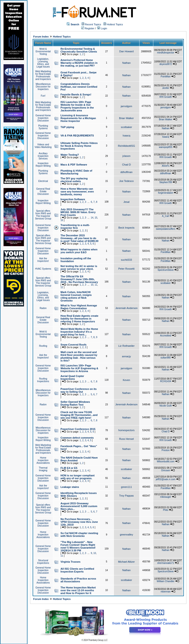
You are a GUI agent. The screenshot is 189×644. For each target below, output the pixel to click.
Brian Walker (126, 118)
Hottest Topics (115, 24)
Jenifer (166, 88)
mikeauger (166, 497)
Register (88, 28)
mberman (166, 592)
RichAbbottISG (126, 146)
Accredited (166, 336)
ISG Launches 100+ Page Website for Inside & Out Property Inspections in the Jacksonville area (77, 106)
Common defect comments (77, 438)
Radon (43, 308)
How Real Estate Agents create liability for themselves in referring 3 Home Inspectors (79, 319)
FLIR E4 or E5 (69, 468)
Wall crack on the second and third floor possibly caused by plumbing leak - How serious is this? (79, 356)
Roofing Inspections (43, 380)
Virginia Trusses (71, 562)
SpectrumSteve (166, 270)
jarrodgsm (126, 106)
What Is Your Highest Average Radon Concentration (79, 307)
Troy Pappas (127, 496)
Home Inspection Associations (43, 460)
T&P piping (67, 127)
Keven (126, 380)
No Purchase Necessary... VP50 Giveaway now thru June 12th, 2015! (79, 522)
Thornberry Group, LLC (98, 640)
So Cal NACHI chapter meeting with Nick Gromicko (79, 535)
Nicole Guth (166, 406)
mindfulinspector (166, 53)
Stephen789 (166, 182)
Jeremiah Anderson (126, 308)
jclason (126, 156)
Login (102, 28)
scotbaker (127, 127)
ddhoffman (127, 172)
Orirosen (166, 470)
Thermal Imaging (43, 469)
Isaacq (126, 136)
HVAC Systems (43, 269)
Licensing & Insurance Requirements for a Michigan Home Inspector (78, 118)
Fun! (43, 96)
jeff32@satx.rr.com (166, 479)
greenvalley (126, 535)
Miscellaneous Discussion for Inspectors (43, 87)
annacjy (127, 356)
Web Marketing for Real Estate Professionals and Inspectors (43, 75)
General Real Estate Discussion (43, 191)
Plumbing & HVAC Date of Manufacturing (76, 172)
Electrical (43, 181)
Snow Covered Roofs (74, 345)
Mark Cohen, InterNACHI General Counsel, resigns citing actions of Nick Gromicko (76, 296)
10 (92, 285)
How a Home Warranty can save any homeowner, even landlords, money (77, 192)
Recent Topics (93, 24)
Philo (166, 510)
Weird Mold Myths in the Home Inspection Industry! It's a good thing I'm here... (79, 332)
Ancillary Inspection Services (43, 156)
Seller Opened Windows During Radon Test (75, 403)
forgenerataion (166, 193)
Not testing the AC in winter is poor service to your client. (79, 267)
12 (62, 287)
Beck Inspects (126, 228)
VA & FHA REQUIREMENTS (77, 136)
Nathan (126, 63)
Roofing (43, 346)
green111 (126, 487)
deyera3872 (166, 64)
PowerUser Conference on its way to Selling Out (79, 390)
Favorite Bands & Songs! (76, 94)
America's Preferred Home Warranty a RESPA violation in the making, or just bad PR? (79, 63)
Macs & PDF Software (74, 165)
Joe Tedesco (127, 181)
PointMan (166, 77)
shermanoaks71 (166, 563)
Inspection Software (73, 199)
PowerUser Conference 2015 (78, 429)
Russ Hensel (126, 439)
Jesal (127, 202)
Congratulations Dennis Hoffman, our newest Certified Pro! (79, 87)
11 (96, 285)
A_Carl (166, 216)
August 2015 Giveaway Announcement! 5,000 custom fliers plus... (79, 506)
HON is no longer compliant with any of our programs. (78, 477)
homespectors (126, 430)
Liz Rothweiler (126, 346)
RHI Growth (166, 97)
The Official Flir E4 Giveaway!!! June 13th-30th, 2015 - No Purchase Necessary (79, 279)
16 (62, 220)
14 (92, 218)
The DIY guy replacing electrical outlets (74, 180)
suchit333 (126, 260)
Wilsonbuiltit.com (166, 461)
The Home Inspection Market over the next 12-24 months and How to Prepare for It (78, 590)
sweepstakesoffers (166, 229)
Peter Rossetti (126, 269)
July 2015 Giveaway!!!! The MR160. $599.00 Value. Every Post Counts (78, 212)
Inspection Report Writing (43, 165)
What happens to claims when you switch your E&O (79, 251)
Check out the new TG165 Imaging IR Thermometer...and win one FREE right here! (79, 415)
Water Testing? (70, 155)
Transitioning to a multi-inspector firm (75, 226)
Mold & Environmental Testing (43, 51)
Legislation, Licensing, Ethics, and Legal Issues (43, 63)
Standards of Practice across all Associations (78, 580)
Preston (166, 450)
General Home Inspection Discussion (43, 118)
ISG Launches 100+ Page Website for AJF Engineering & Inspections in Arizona (79, 368)
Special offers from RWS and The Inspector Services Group (43, 215)
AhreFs (166, 166)
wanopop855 (166, 147)
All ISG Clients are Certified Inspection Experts (77, 570)
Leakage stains (70, 487)
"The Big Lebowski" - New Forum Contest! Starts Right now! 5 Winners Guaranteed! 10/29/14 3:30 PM (78, 546)
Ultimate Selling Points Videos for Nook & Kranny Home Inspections (79, 146)
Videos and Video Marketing (43, 146)
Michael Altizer (126, 562)
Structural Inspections (43, 562)
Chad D (126, 165)
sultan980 (166, 358)
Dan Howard (126, 51)
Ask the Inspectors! (43, 260)
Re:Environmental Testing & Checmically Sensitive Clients (79, 50)
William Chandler (166, 581)
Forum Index (41, 37)
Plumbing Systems (43, 127)
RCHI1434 (166, 381)
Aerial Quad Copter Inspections (72, 377)
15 (96, 218)
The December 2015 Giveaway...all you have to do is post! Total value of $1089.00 (79, 238)
